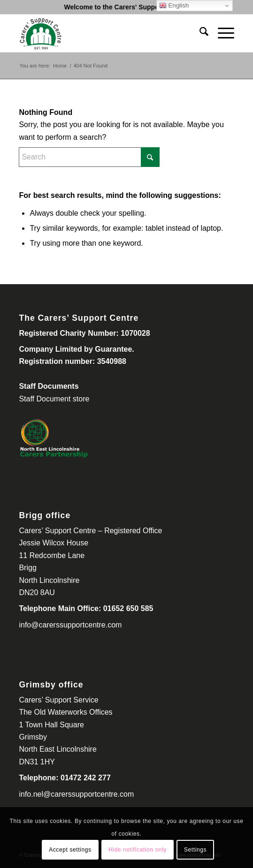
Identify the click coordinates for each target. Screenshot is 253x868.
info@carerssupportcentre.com (70, 625)
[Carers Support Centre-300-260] (105, 33)
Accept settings (70, 850)
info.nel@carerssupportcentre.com (76, 794)
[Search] (199, 33)
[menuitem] (199, 33)
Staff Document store (54, 399)
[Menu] (221, 33)
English (174, 6)
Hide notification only (138, 850)
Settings (195, 850)
